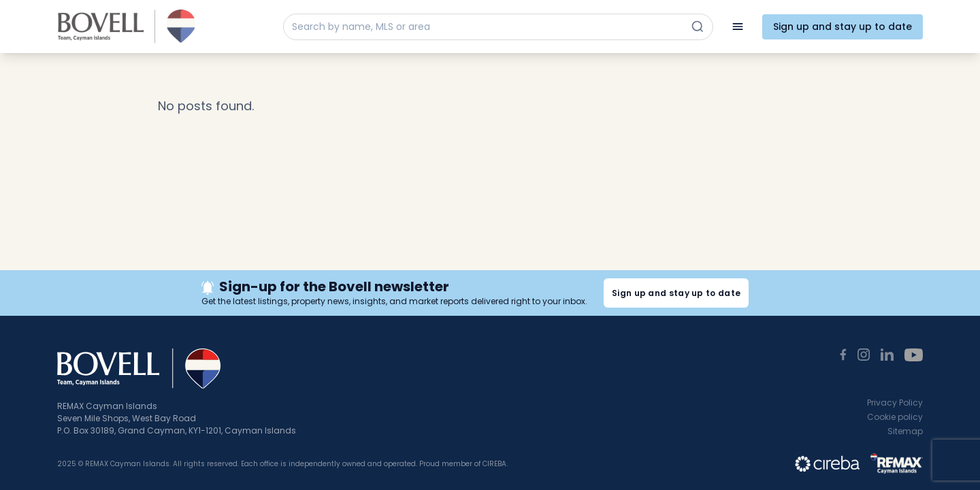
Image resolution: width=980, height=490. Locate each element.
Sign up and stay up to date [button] (676, 293)
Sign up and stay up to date (843, 27)
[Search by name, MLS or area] (486, 27)
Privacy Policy (895, 403)
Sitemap (905, 431)
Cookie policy (895, 417)
